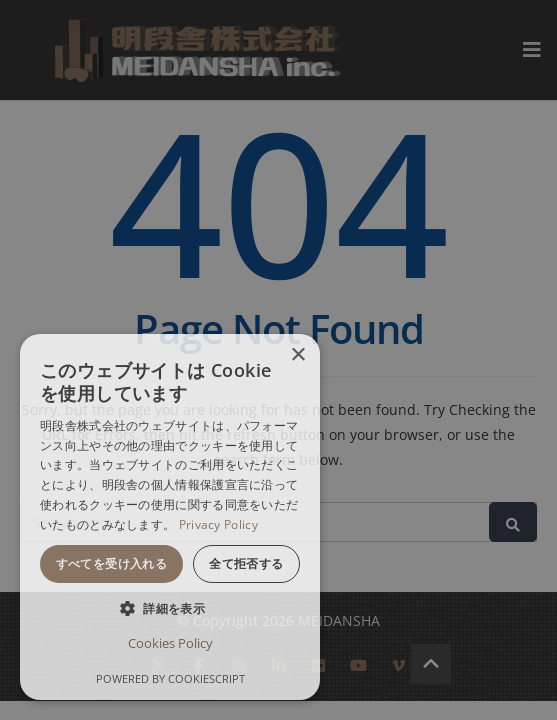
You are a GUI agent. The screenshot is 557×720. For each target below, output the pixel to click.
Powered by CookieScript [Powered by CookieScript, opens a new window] (170, 678)
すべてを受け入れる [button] (112, 563)
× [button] (297, 355)
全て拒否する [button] (246, 563)
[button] (170, 608)
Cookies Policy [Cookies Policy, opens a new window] (170, 643)
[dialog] (170, 517)
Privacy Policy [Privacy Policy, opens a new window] (218, 524)
